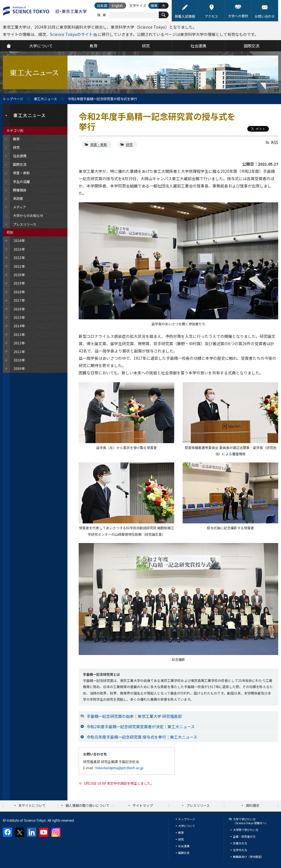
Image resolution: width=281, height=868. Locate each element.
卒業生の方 (240, 843)
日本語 (102, 5)
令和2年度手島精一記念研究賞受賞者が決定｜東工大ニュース (141, 727)
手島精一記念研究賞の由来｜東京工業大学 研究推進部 (134, 716)
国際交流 (184, 853)
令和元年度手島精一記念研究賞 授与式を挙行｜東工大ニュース (142, 737)
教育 (181, 832)
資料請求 (253, 805)
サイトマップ (143, 805)
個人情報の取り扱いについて (87, 805)
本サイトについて (32, 805)
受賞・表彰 (99, 144)
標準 (154, 5)
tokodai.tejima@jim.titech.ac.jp (120, 768)
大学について (187, 826)
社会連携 (184, 846)
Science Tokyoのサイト (71, 34)
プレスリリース (198, 805)
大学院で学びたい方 (246, 830)
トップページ (13, 99)
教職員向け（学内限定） (248, 857)
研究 (129, 144)
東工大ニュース (45, 99)
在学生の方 (240, 850)
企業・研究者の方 (244, 836)
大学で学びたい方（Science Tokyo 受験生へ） (251, 821)
